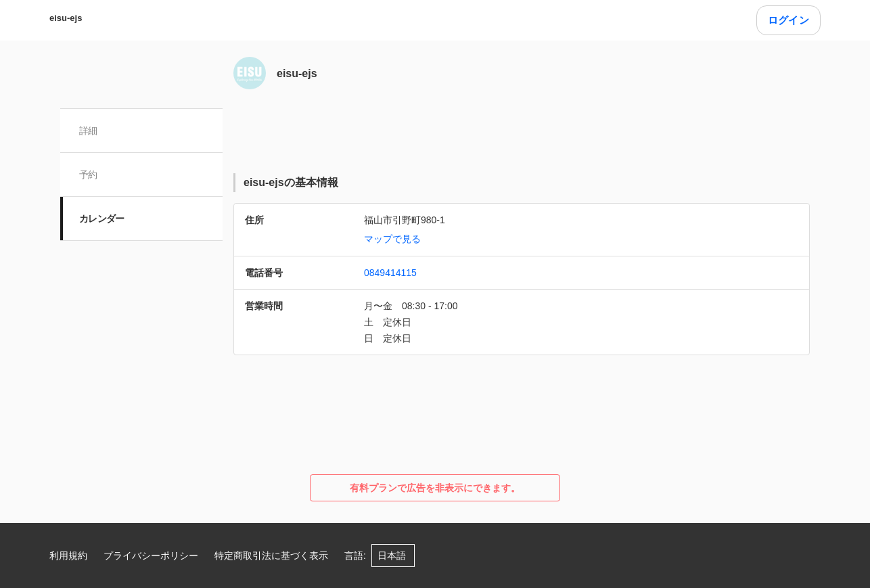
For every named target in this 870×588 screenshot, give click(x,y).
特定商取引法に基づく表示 (271, 556)
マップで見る (392, 239)
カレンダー (102, 219)
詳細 (88, 131)
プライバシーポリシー (151, 556)
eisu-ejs (66, 18)
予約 (88, 175)
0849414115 (390, 273)
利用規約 (68, 556)
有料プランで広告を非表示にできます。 (435, 488)
